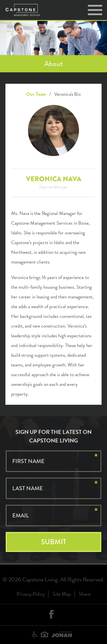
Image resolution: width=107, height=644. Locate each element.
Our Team (36, 94)
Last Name (28, 488)
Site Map (62, 594)
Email (21, 516)
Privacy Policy (31, 594)
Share (85, 594)
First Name (28, 461)
